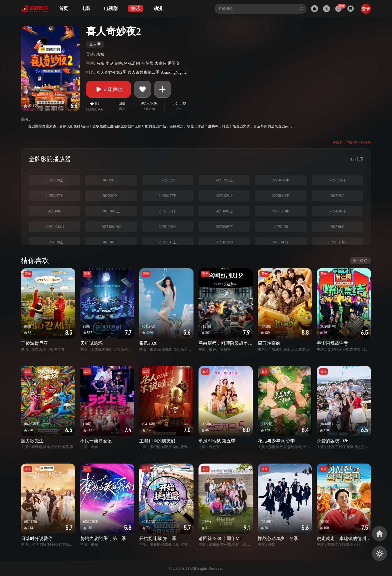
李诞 (109, 63)
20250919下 (111, 180)
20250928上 (224, 196)
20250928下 (281, 196)
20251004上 (224, 211)
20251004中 (281, 211)
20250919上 (54, 180)
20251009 (337, 227)
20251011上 (168, 242)
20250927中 (111, 196)
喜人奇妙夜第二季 (143, 72)
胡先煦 (121, 63)
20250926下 (337, 180)
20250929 (337, 196)
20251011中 (224, 242)
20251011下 (281, 242)
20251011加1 (337, 242)
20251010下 (111, 242)
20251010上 (54, 242)
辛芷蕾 (147, 63)
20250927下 (168, 196)
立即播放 (108, 89)
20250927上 (54, 196)
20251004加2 (111, 227)
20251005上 (168, 227)
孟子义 (174, 63)
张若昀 (134, 63)
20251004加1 (55, 227)
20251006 (281, 227)
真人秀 (95, 44)
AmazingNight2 (174, 72)
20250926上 (224, 180)
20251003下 (168, 211)
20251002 (54, 211)
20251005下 (224, 227)
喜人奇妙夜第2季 (111, 72)
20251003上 (111, 211)
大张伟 (160, 63)
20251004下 (337, 211)
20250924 (168, 180)
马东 (100, 63)
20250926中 (281, 180)
